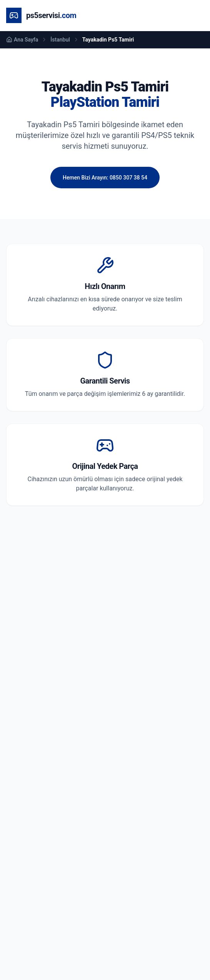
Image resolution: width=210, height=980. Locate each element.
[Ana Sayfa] (41, 15)
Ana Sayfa (22, 40)
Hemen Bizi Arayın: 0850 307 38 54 (105, 178)
